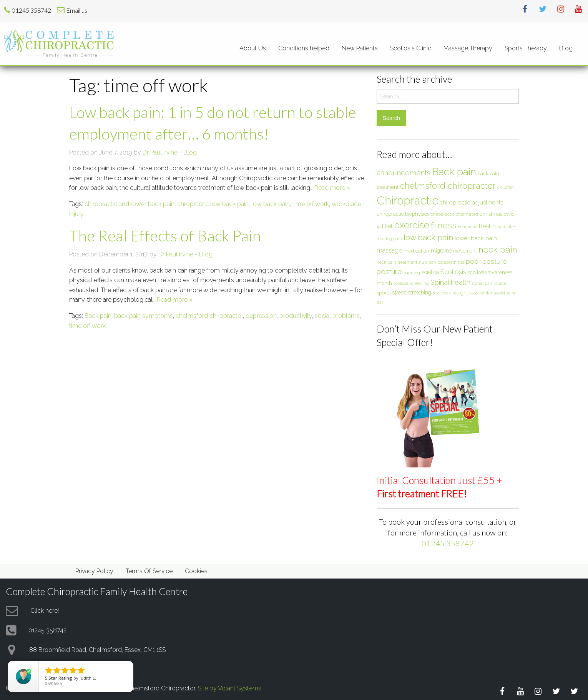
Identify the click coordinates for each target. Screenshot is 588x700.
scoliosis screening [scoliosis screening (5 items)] (411, 283)
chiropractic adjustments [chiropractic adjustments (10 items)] (471, 202)
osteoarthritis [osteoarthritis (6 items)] (451, 262)
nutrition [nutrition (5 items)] (428, 262)
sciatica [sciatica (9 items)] (430, 272)
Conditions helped (304, 48)
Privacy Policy (94, 571)
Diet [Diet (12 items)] (387, 226)
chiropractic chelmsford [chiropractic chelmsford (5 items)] (454, 214)
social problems (337, 316)
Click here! (45, 611)
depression (261, 316)
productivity (296, 316)
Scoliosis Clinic (411, 48)
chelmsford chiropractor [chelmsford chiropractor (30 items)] (448, 186)
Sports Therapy (526, 48)
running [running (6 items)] (412, 273)
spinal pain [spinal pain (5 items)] (483, 283)
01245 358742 (32, 10)
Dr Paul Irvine (160, 152)
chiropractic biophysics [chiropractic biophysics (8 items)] (403, 214)
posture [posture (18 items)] (389, 271)
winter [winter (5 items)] (486, 293)
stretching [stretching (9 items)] (419, 293)
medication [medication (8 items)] (416, 251)
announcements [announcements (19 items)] (404, 173)
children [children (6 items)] (506, 187)
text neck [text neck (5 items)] (442, 293)
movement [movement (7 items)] (465, 251)
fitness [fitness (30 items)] (443, 225)
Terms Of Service (149, 571)
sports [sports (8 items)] (384, 293)
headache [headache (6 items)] (468, 227)
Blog (566, 48)
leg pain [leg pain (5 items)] (394, 239)
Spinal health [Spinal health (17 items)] (450, 282)
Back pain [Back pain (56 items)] (454, 172)
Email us (77, 10)
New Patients (360, 48)
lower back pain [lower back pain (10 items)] (476, 238)
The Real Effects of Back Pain (165, 236)
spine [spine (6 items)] (501, 283)
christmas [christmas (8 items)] (491, 214)
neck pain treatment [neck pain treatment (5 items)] (397, 262)
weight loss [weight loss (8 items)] (465, 293)
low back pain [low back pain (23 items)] (428, 238)
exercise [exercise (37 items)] (412, 225)
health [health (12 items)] (487, 226)
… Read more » (330, 188)
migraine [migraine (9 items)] (441, 251)
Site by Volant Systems (230, 688)
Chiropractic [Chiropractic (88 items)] (407, 200)
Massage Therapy (468, 48)
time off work (311, 204)
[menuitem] (253, 48)
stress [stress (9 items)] (399, 293)
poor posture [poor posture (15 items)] (486, 261)
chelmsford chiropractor (209, 316)
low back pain (271, 204)
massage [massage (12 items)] (389, 250)
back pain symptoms (144, 316)
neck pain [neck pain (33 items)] (498, 249)
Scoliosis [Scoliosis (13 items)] (453, 272)
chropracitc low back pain (213, 204)
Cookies (196, 571)
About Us (253, 48)
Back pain (98, 316)
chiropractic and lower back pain (130, 204)
